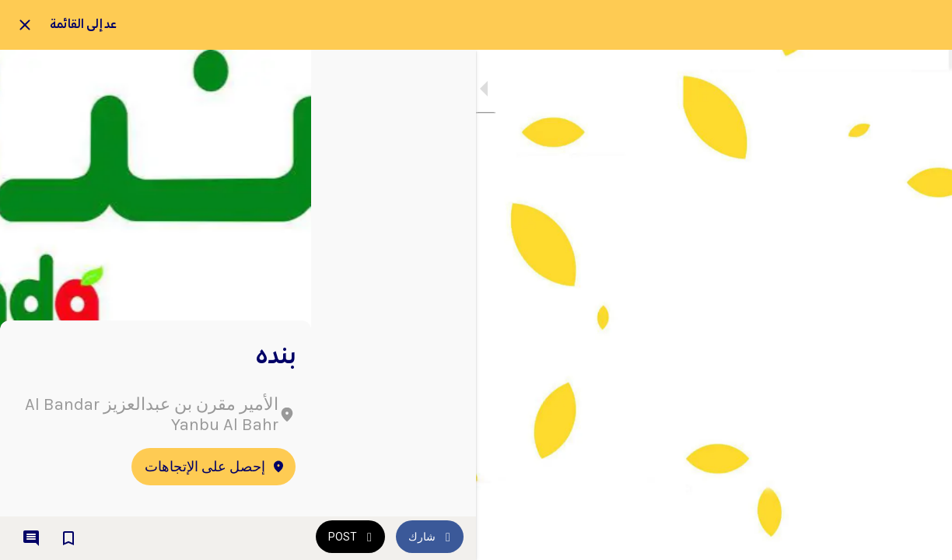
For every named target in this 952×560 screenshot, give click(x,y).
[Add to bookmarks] (68, 538)
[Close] (25, 25)
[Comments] (31, 538)
